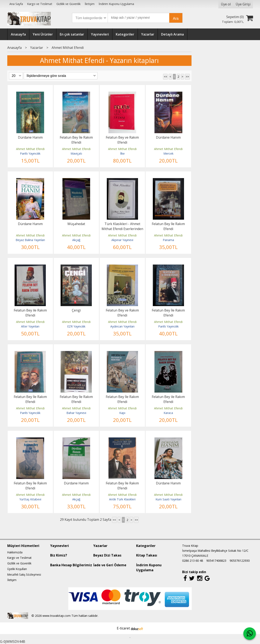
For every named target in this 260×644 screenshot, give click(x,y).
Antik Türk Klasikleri (122, 499)
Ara (176, 18)
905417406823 (216, 561)
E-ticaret (123, 628)
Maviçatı (76, 153)
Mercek (168, 153)
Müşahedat (76, 224)
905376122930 (240, 561)
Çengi (76, 310)
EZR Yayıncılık (76, 326)
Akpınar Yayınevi (122, 240)
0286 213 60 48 (193, 561)
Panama (168, 240)
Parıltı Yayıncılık (30, 153)
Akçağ (76, 240)
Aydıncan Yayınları (122, 326)
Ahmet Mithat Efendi (30, 149)
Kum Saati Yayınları (168, 499)
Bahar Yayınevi (76, 413)
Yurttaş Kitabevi (30, 499)
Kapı (122, 413)
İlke (122, 153)
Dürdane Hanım (30, 137)
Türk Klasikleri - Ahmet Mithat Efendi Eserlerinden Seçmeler (122, 229)
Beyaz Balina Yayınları (30, 240)
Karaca (168, 413)
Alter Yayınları (30, 326)
